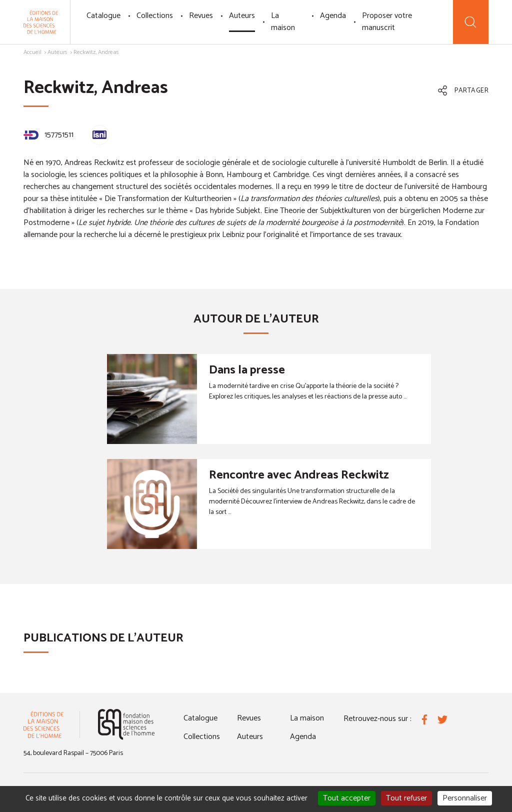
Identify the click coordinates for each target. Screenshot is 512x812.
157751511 (48, 135)
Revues (201, 16)
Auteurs (242, 16)
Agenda (333, 16)
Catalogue (103, 16)
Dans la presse (247, 370)
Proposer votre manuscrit (387, 22)
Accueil (32, 52)
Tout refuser (406, 798)
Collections (155, 16)
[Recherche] (471, 22)
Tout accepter (347, 798)
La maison (283, 22)
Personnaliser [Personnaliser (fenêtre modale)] (465, 798)
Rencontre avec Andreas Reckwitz (299, 475)
